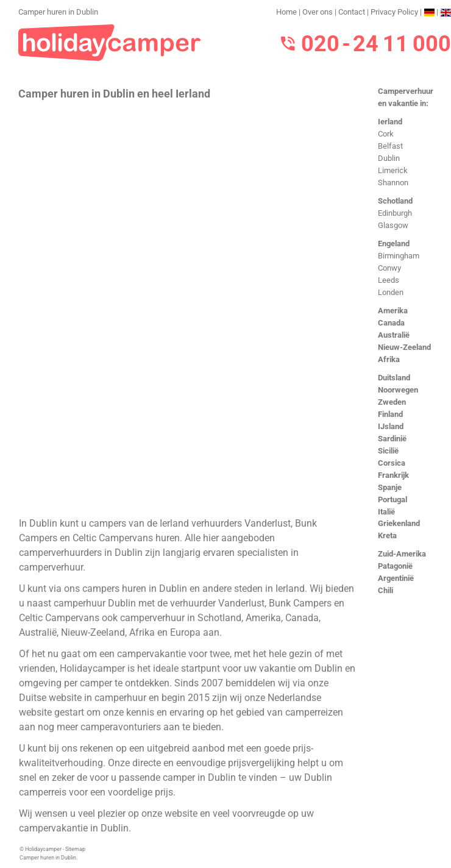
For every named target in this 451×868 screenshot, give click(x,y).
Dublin (389, 158)
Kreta (387, 535)
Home (286, 12)
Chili (385, 590)
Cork (386, 134)
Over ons (318, 12)
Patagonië (395, 566)
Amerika (393, 311)
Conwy (389, 268)
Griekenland (399, 523)
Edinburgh (395, 213)
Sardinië (392, 439)
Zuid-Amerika (402, 554)
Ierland (390, 122)
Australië (394, 335)
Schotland (395, 201)
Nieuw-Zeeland (404, 347)
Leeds (389, 280)
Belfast (390, 146)
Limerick (393, 170)
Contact (352, 12)
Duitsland (394, 378)
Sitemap (75, 849)
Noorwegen (398, 390)
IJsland (391, 426)
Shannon (393, 183)
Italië (386, 512)
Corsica (392, 463)
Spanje (390, 487)
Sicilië (388, 451)
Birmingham (399, 256)
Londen (391, 292)
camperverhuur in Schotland (181, 618)
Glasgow (393, 225)
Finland (390, 414)
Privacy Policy (394, 12)
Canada (391, 323)
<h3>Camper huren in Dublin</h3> (187, 307)
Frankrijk (393, 475)
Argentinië (396, 578)
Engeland (394, 244)
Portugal (392, 500)
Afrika (389, 359)
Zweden (392, 402)
